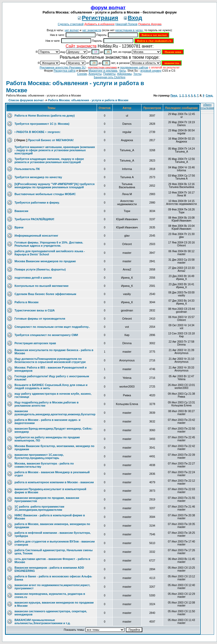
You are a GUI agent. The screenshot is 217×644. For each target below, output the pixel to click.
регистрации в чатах (129, 30)
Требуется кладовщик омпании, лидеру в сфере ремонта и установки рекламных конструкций (49, 160)
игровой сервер (151, 71)
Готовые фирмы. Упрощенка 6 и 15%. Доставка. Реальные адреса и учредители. (49, 244)
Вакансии (21, 211)
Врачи (19, 227)
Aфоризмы (124, 74)
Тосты (137, 74)
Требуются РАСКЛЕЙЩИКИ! (34, 219)
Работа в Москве (27, 302)
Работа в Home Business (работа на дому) (45, 116)
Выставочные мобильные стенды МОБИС (45, 194)
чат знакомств (92, 30)
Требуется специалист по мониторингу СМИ (46, 335)
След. (209, 96)
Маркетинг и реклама (103, 71)
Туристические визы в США (35, 310)
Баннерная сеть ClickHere (110, 77)
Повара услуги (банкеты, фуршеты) (40, 269)
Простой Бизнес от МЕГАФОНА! (51, 140)
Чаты (122, 71)
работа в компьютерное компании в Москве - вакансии (54, 482)
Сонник (82, 74)
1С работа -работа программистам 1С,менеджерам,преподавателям (39, 508)
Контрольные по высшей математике (42, 286)
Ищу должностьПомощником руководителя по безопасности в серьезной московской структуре (50, 360)
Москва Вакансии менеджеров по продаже (45, 261)
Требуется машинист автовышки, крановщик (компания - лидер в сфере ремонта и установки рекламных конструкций (55, 150)
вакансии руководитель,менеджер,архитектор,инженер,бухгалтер (55, 413)
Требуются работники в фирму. (37, 203)
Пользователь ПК (27, 169)
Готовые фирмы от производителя (40, 319)
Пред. (174, 96)
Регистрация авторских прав (35, 343)
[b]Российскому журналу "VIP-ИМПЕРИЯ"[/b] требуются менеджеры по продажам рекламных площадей (55, 186)
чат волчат (72, 30)
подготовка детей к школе (33, 278)
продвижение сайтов (134, 67)
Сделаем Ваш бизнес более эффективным (45, 294)
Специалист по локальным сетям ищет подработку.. (52, 327)
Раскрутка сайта (65, 71)
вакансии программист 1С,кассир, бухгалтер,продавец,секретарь (39, 456)
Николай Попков (126, 24)
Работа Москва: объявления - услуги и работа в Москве (88, 100)
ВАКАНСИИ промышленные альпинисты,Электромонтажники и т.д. (43, 622)
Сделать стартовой (71, 24)
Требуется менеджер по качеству (38, 177)
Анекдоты (95, 74)
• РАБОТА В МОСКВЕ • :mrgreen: (38, 132)
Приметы (109, 74)
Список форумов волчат (26, 100)
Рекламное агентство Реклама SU (63, 67)
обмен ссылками (207, 106)
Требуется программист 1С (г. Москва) (42, 124)
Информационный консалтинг (36, 236)
